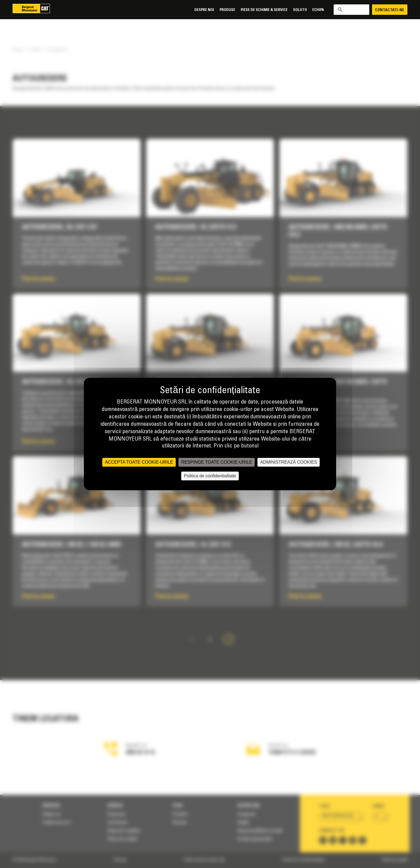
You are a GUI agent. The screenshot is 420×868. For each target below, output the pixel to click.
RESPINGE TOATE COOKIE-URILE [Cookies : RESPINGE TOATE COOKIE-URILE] (217, 462)
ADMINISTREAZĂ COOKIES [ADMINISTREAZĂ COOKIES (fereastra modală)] (289, 462)
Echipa (318, 10)
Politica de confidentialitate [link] (210, 476)
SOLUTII (300, 10)
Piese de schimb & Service (264, 10)
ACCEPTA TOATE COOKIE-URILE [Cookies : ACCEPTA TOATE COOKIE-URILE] (139, 462)
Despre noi (204, 10)
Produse (227, 10)
